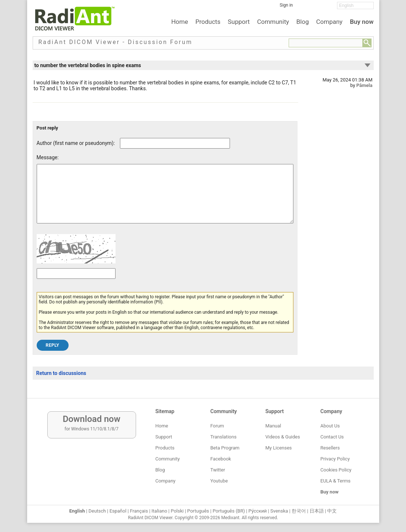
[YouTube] (326, 8)
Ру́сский (257, 511)
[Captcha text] (76, 285)
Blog (303, 22)
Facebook (221, 459)
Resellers (330, 448)
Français (139, 511)
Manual (273, 426)
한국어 (299, 511)
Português (198, 511)
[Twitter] (315, 8)
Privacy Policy (335, 459)
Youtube (219, 481)
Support (239, 22)
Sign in (286, 5)
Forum (217, 426)
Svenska (279, 511)
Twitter (218, 470)
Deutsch (97, 511)
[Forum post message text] (165, 199)
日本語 (317, 511)
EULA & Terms (336, 481)
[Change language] (355, 6)
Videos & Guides (283, 437)
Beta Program (225, 448)
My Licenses (279, 448)
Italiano (159, 511)
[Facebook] (304, 8)
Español (118, 511)
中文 (332, 511)
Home (180, 22)
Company (329, 22)
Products (208, 22)
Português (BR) (229, 511)
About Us (330, 426)
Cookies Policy (336, 470)
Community (273, 22)
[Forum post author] (175, 143)
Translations (224, 437)
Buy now (362, 22)
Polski (177, 511)
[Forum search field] (326, 43)
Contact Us (332, 437)
